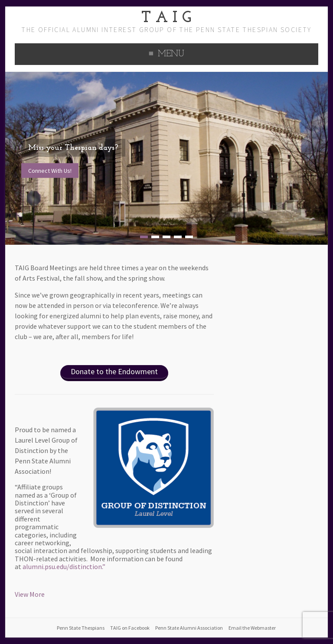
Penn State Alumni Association (189, 628)
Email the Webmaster (252, 628)
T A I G (166, 18)
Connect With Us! (50, 170)
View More (30, 594)
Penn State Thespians (81, 628)
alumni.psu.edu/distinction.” (64, 566)
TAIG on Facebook (130, 628)
